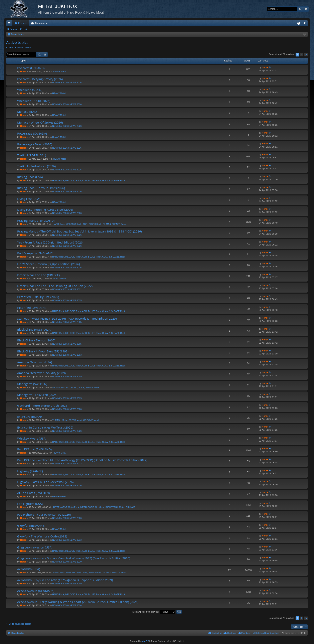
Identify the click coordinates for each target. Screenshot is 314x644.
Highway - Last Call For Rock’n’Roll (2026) (45, 482)
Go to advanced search (20, 47)
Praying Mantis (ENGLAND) (36, 221)
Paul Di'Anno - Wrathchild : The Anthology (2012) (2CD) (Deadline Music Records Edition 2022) (82, 460)
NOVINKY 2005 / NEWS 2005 (67, 344)
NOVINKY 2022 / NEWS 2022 (67, 289)
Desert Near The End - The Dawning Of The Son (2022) (55, 286)
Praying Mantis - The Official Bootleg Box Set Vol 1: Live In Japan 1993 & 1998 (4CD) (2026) (80, 231)
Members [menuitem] (246, 633)
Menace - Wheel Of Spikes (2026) (40, 122)
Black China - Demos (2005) (36, 340)
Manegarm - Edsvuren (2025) (37, 395)
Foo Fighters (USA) (30, 504)
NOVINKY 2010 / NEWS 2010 (67, 562)
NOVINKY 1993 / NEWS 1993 (67, 355)
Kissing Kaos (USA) (30, 177)
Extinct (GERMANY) (30, 417)
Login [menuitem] (306, 24)
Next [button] (306, 55)
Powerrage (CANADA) (32, 133)
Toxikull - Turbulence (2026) (36, 166)
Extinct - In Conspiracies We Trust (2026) (45, 427)
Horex (23, 71)
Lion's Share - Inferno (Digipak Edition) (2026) (49, 264)
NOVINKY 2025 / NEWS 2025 (67, 300)
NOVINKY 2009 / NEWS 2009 (67, 376)
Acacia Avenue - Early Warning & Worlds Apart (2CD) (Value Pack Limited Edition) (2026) (78, 602)
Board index (18, 633)
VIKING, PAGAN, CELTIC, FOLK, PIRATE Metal (76, 387)
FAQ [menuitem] (300, 24)
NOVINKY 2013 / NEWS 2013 (67, 540)
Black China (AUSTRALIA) (34, 330)
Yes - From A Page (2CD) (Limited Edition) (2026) (50, 242)
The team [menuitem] (231, 633)
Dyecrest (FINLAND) (31, 68)
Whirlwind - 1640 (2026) (34, 101)
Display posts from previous (154, 612)
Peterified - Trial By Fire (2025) (38, 297)
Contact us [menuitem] (217, 633)
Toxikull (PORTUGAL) (32, 155)
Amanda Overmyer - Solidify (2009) (41, 373)
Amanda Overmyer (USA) (35, 362)
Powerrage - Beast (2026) (35, 144)
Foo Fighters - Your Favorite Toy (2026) (44, 515)
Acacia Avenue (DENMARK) (36, 591)
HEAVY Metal (59, 71)
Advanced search (306, 9)
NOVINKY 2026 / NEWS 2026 (67, 83)
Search (300, 9)
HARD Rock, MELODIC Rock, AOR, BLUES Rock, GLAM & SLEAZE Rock (89, 180)
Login (25, 29)
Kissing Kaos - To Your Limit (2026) (41, 188)
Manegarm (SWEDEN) (32, 384)
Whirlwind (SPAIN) (30, 90)
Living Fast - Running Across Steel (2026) (45, 210)
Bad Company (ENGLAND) (35, 253)
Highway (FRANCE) (30, 471)
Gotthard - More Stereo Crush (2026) (43, 406)
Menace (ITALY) (28, 112)
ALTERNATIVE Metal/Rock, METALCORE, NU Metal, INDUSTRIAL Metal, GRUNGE (94, 507)
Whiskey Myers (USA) (32, 438)
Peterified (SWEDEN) (31, 308)
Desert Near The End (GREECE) (38, 275)
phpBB (145, 641)
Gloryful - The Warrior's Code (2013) (42, 536)
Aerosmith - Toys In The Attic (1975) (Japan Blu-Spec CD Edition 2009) (65, 580)
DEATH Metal (59, 496)
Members (40, 23)
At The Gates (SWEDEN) (33, 493)
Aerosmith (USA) (29, 569)
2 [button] (302, 54)
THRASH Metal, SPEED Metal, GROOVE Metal (76, 420)
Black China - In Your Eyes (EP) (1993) (43, 351)
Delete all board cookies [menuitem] (267, 633)
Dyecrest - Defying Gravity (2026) (40, 79)
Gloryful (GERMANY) (31, 526)
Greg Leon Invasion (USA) (35, 547)
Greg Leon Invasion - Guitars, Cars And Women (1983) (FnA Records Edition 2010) (74, 558)
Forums (22, 23)
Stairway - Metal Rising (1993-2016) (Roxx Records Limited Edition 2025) (67, 318)
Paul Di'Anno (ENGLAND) (34, 449)
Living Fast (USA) (29, 199)
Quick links (10, 24)
